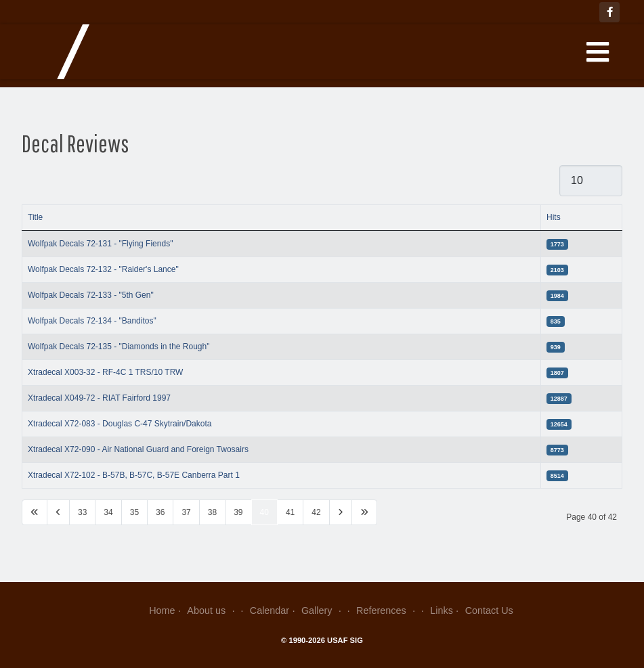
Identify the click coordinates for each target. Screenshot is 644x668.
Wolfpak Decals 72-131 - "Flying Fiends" (100, 244)
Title (35, 217)
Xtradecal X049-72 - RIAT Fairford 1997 (99, 398)
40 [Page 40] (264, 512)
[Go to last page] (364, 512)
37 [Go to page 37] (186, 512)
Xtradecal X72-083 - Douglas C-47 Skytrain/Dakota (120, 424)
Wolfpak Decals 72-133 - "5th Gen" (91, 295)
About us (212, 610)
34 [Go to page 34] (108, 512)
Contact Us (489, 610)
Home (162, 610)
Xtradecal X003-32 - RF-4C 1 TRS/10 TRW (105, 372)
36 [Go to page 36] (160, 512)
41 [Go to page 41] (290, 512)
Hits (554, 217)
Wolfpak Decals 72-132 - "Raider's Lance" (103, 269)
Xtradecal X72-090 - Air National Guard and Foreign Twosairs (138, 449)
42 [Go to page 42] (316, 512)
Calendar (270, 610)
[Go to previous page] (58, 512)
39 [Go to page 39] (238, 512)
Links (442, 610)
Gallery (323, 610)
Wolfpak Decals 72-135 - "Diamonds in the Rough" (119, 347)
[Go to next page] (341, 512)
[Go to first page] (35, 512)
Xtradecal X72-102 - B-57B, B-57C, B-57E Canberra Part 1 (134, 475)
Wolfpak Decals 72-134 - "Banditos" (92, 321)
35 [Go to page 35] (134, 512)
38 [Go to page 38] (212, 512)
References (387, 610)
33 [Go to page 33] (82, 512)
